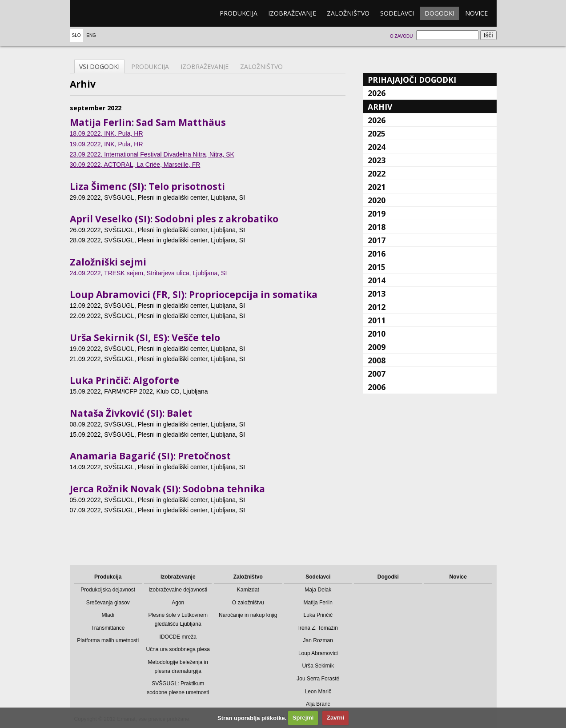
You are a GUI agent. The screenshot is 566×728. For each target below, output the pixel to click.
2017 (377, 240)
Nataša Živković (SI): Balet (131, 413)
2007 (377, 374)
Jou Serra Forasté (318, 679)
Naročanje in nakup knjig (248, 615)
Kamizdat (248, 590)
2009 (377, 347)
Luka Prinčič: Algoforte (124, 380)
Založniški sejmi (108, 262)
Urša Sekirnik (318, 666)
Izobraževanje (292, 13)
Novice (476, 13)
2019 (377, 213)
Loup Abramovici (318, 653)
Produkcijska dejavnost (108, 590)
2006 (377, 387)
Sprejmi (303, 718)
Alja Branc (318, 704)
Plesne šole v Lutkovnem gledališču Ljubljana (178, 619)
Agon (178, 603)
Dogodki (440, 13)
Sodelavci (397, 13)
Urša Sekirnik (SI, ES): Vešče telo (145, 338)
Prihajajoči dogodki (412, 80)
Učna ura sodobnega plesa (178, 649)
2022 (377, 173)
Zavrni (335, 718)
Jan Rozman (318, 640)
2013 (377, 294)
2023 (377, 160)
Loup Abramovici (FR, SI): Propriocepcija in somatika (194, 294)
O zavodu (401, 36)
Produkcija (239, 13)
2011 (377, 320)
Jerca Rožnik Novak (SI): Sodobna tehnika (167, 489)
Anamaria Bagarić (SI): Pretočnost (150, 456)
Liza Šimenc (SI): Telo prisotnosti (147, 186)
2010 (377, 334)
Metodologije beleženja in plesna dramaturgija (178, 667)
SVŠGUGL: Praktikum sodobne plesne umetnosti (178, 688)
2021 (377, 187)
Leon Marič (318, 692)
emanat (112, 13)
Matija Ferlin (318, 603)
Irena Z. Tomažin (318, 628)
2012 (377, 307)
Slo (76, 35)
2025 (377, 133)
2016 (377, 253)
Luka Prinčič (318, 615)
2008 (377, 360)
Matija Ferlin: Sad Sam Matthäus (148, 122)
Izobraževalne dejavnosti (178, 590)
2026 (377, 93)
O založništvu (248, 603)
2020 (377, 200)
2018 (377, 227)
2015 (377, 267)
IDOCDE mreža (178, 637)
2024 (377, 147)
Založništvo (348, 13)
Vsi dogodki (99, 66)
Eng (91, 35)
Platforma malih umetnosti (108, 640)
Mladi (108, 615)
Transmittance (108, 628)
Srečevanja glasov (108, 603)
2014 (377, 280)
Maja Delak (318, 590)
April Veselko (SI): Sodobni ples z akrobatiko (174, 219)
